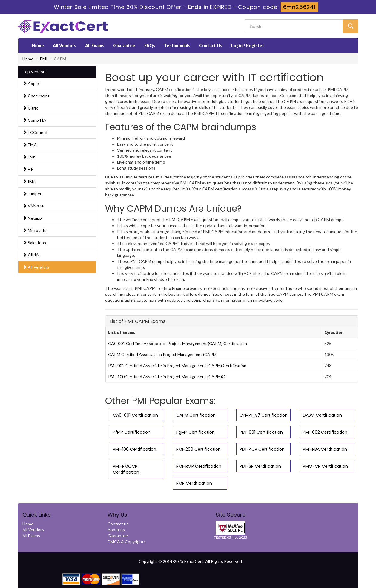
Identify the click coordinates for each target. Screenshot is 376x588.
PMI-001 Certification (261, 432)
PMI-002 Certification (325, 432)
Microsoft (34, 230)
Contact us (118, 524)
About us (116, 530)
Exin (29, 157)
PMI (44, 59)
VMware (33, 206)
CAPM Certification (196, 415)
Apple (31, 83)
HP (28, 169)
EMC (30, 145)
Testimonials (177, 46)
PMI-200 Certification (198, 449)
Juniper (32, 194)
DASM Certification (322, 415)
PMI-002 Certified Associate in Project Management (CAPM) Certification (177, 365)
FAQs (150, 46)
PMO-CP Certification (325, 466)
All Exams (95, 46)
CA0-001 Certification (135, 415)
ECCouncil (35, 132)
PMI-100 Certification (135, 449)
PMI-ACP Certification (262, 449)
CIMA (31, 255)
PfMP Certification (132, 432)
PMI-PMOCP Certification (126, 469)
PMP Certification (194, 483)
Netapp (32, 218)
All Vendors (65, 46)
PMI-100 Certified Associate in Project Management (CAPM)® (167, 377)
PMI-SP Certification (260, 466)
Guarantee (124, 46)
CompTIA (34, 120)
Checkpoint (36, 96)
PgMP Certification (195, 432)
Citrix (30, 108)
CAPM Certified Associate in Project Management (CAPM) (163, 354)
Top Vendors (34, 71)
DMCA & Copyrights (127, 542)
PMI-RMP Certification (199, 466)
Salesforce (35, 243)
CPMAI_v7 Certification (264, 415)
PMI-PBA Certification (325, 449)
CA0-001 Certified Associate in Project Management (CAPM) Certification (178, 343)
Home (38, 46)
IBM (29, 181)
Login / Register (248, 46)
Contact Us (211, 46)
